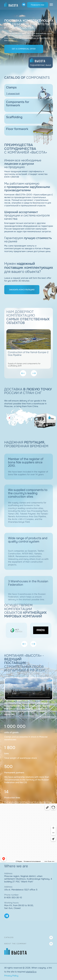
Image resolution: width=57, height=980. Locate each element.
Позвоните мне (38, 5)
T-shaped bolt (13, 94)
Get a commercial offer (24, 49)
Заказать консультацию (22, 290)
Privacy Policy (11, 976)
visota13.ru (31, 972)
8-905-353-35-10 (13, 897)
